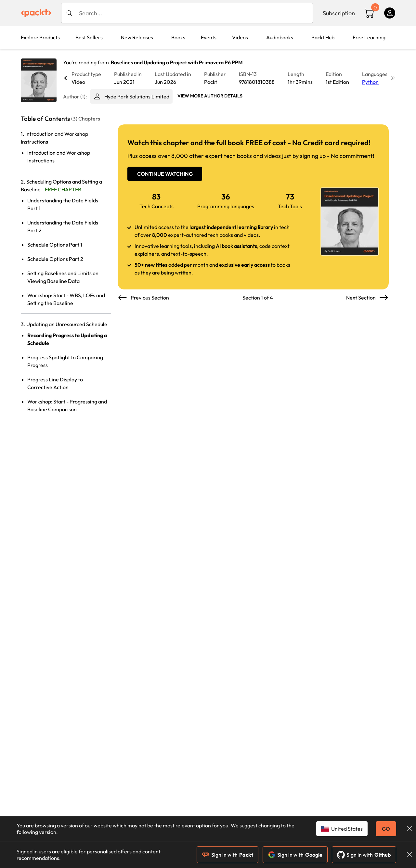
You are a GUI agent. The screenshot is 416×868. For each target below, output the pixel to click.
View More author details (210, 96)
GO (386, 829)
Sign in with (227, 855)
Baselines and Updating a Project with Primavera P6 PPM (177, 62)
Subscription (339, 13)
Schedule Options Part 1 (55, 245)
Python (370, 82)
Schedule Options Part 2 (55, 259)
